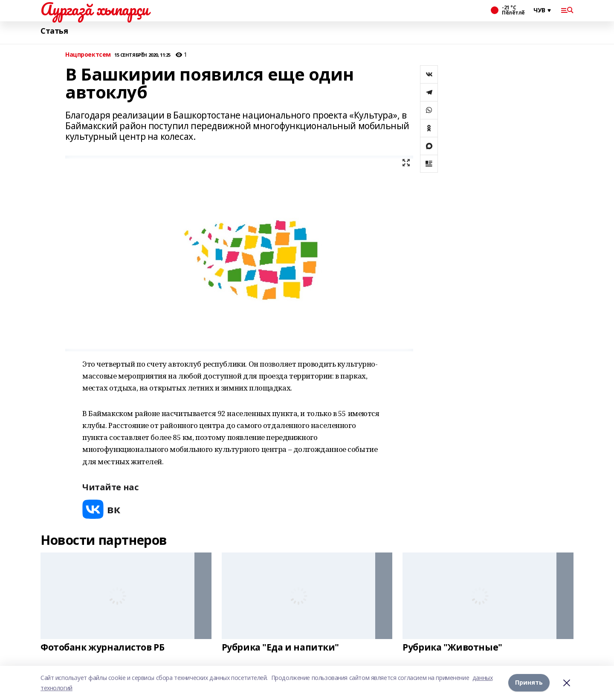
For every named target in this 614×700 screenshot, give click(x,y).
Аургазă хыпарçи (95, 9)
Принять (529, 683)
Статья (54, 31)
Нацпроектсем (88, 55)
